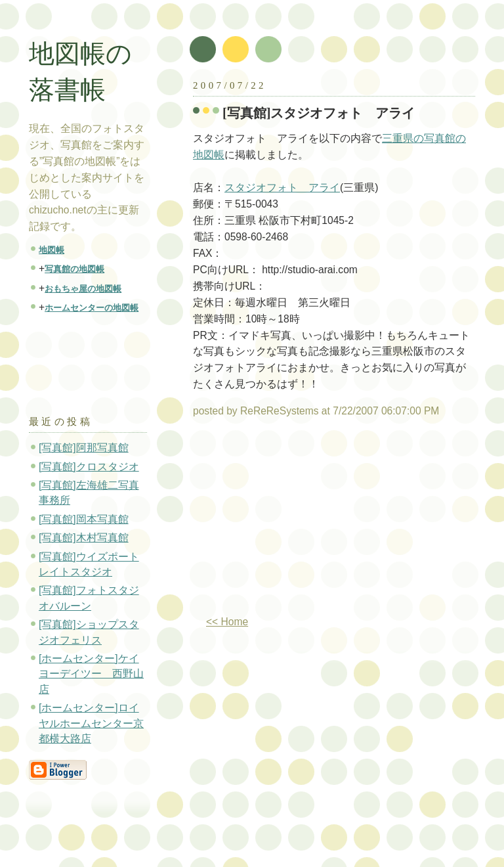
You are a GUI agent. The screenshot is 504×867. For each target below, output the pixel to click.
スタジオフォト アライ (282, 188)
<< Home (227, 622)
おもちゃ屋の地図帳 (83, 289)
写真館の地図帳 (74, 269)
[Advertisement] (303, 522)
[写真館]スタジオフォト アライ (319, 113)
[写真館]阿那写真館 (84, 448)
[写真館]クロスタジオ (89, 467)
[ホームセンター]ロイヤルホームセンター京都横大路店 (91, 723)
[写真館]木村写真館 (84, 538)
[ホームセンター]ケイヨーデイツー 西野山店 (91, 674)
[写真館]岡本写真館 (84, 519)
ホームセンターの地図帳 (92, 308)
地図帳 (52, 250)
